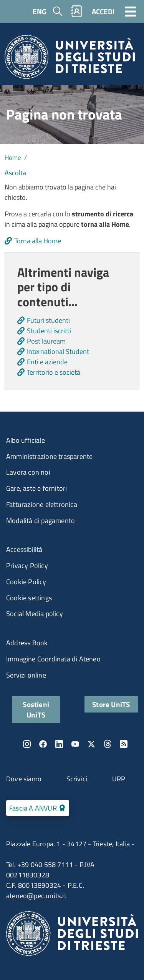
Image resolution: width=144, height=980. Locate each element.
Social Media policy (35, 614)
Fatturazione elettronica (42, 504)
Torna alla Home (38, 241)
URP (119, 779)
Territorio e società (54, 372)
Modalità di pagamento (41, 521)
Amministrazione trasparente (49, 456)
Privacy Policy (27, 566)
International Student (58, 351)
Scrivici (77, 779)
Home (13, 157)
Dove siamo (24, 779)
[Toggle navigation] (131, 11)
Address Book (27, 643)
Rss (124, 744)
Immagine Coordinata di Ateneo (53, 659)
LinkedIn (59, 744)
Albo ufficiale (26, 440)
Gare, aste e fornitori (36, 488)
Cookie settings (29, 598)
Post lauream (46, 341)
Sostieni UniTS (36, 709)
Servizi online (26, 675)
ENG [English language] (40, 11)
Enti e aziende (47, 362)
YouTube (75, 744)
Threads (108, 744)
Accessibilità (24, 549)
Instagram (27, 744)
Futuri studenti (48, 320)
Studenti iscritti (49, 331)
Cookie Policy (26, 582)
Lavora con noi (28, 472)
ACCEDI (103, 11)
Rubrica (76, 11)
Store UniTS (111, 704)
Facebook (43, 744)
